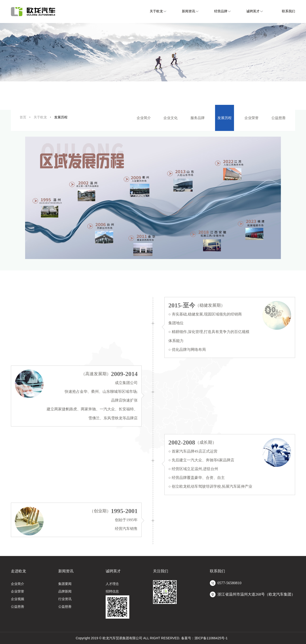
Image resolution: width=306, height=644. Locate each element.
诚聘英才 (253, 11)
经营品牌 (221, 11)
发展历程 (225, 118)
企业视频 (18, 599)
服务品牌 (198, 118)
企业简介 (144, 118)
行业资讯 (65, 599)
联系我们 (288, 11)
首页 (23, 117)
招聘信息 (112, 591)
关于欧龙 (156, 11)
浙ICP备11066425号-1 (211, 638)
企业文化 (171, 118)
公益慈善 (279, 118)
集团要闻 (65, 584)
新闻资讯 (189, 11)
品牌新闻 (65, 591)
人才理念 (112, 584)
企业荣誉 (252, 118)
